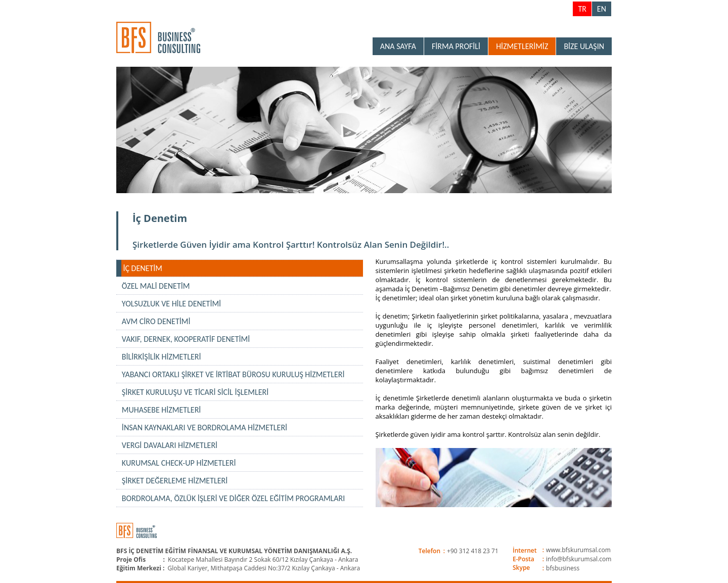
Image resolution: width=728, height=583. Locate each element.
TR (582, 9)
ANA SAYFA (398, 46)
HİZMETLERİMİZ (522, 46)
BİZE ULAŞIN (584, 46)
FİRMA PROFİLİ (456, 46)
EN (602, 9)
